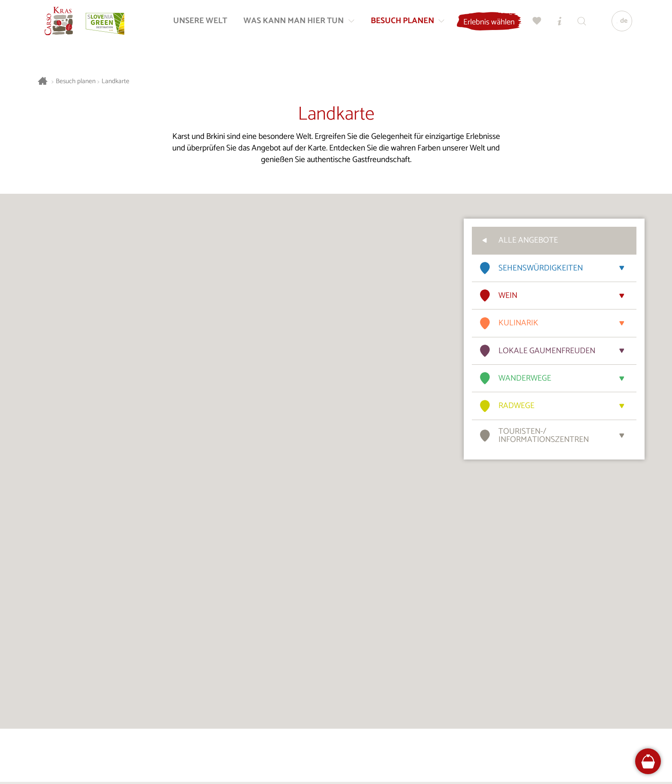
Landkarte (115, 82)
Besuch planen (76, 82)
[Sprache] (619, 24)
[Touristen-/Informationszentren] (557, 24)
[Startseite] (62, 24)
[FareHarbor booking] (648, 761)
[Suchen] (579, 24)
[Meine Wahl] (534, 24)
